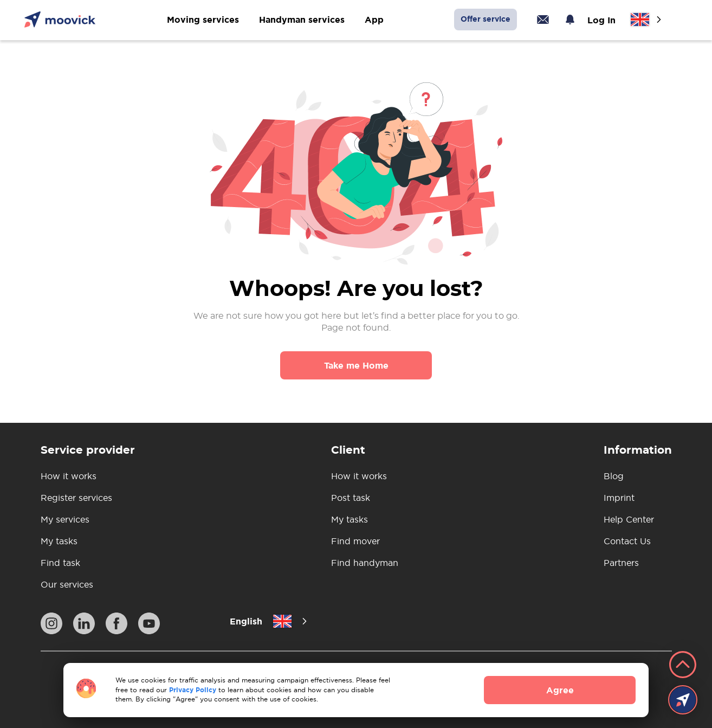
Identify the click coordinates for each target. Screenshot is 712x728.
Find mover (355, 541)
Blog (614, 476)
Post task (351, 498)
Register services (76, 498)
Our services (67, 584)
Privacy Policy (193, 690)
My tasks (59, 541)
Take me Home (356, 365)
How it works (69, 476)
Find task (60, 563)
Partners (621, 563)
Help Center (629, 519)
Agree (560, 690)
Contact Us (627, 541)
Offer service (486, 19)
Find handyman (365, 563)
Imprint (619, 498)
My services (65, 519)
